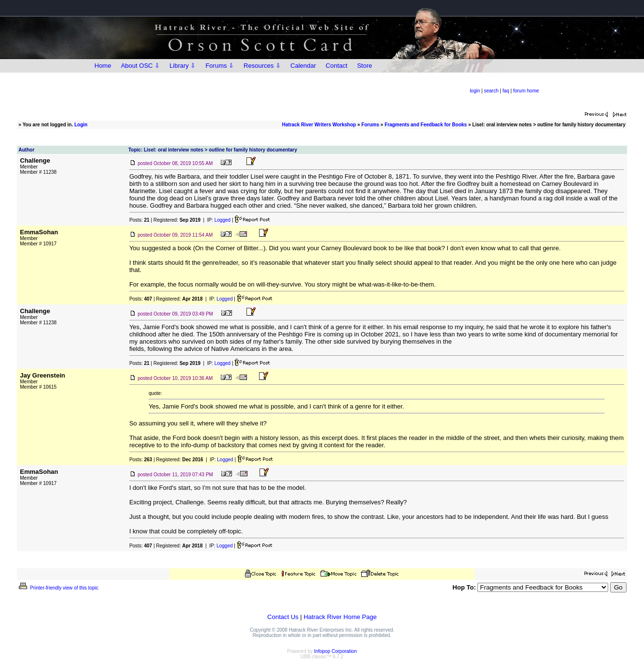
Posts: (139, 220)
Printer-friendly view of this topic (58, 588)
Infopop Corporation (336, 651)
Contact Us (283, 617)
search (491, 91)
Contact (337, 66)
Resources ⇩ (262, 66)
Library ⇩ (183, 66)
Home (103, 66)
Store (364, 66)
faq (506, 91)
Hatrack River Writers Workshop (319, 125)
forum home (526, 91)
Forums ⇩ (220, 66)
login (475, 91)
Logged (222, 220)
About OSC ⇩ (140, 66)
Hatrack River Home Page (340, 617)
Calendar (303, 66)
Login (81, 125)
